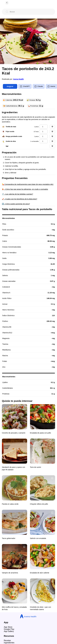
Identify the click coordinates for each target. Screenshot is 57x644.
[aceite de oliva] (44, 141)
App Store (8, 627)
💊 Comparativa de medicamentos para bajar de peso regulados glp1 (28, 184)
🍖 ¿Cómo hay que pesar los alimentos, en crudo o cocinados (25, 189)
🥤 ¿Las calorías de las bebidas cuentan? (18, 194)
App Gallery (9, 631)
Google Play (9, 629)
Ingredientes (9, 643)
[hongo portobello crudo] (44, 136)
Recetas (7, 640)
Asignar (10, 86)
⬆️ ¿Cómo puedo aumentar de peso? (16, 204)
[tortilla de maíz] (44, 127)
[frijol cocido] (44, 131)
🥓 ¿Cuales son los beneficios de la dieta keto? (20, 199)
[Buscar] (30, 12)
